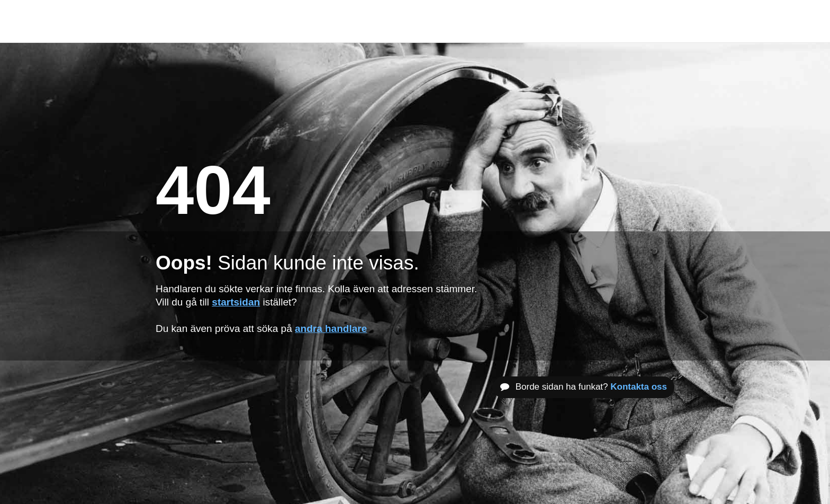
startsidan (236, 302)
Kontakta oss (639, 387)
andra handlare (331, 328)
